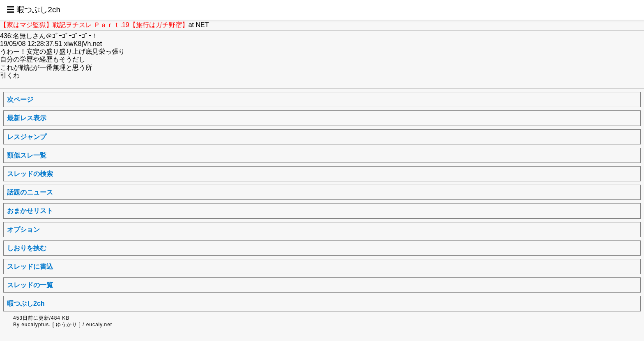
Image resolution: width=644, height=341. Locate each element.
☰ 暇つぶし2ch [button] (33, 10)
